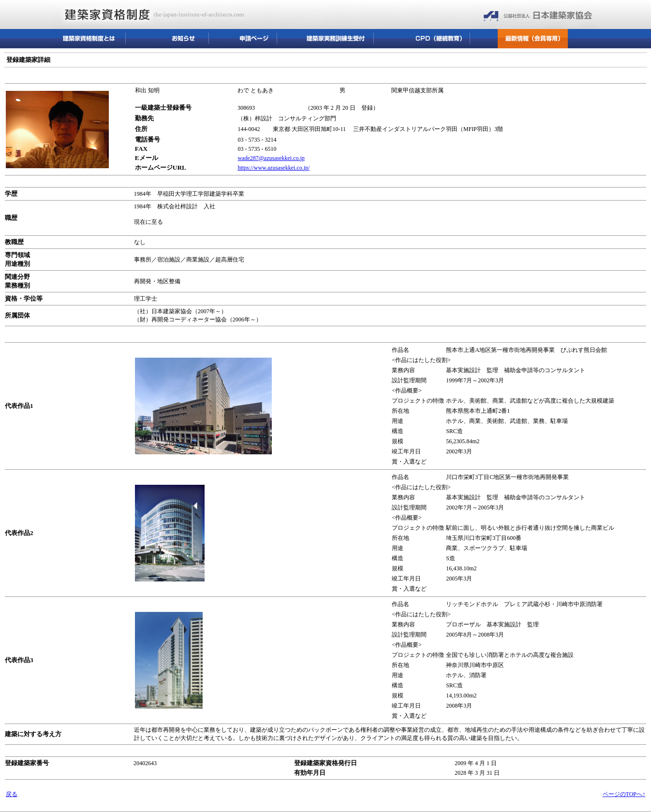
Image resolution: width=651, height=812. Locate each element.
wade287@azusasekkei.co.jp (271, 158)
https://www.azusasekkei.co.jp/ (274, 168)
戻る (12, 794)
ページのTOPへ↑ (624, 794)
